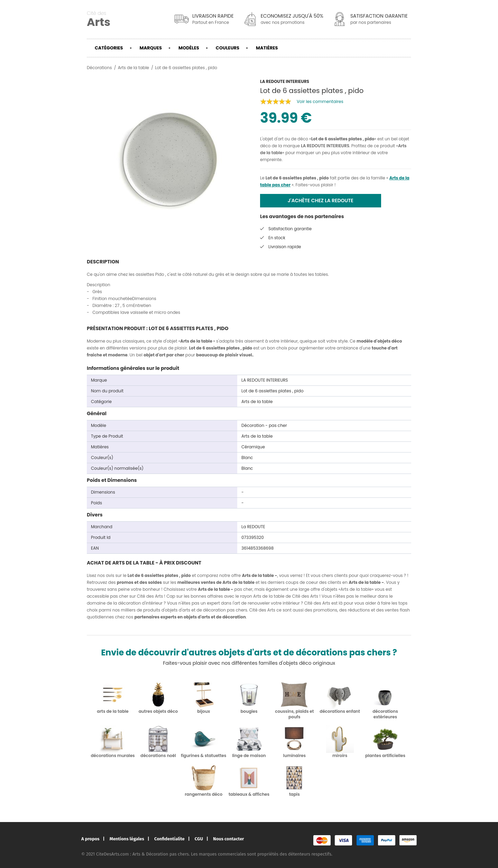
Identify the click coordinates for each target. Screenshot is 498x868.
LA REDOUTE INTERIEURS (325, 146)
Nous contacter (228, 839)
